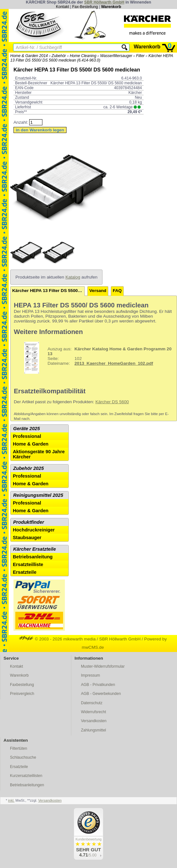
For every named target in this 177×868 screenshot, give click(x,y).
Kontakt (62, 7)
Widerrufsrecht (93, 712)
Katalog (73, 277)
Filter (140, 56)
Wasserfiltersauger (116, 56)
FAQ (117, 291)
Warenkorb (111, 7)
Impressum (90, 675)
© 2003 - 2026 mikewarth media (57, 639)
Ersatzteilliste (28, 564)
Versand (98, 291)
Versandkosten (94, 721)
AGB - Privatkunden (98, 685)
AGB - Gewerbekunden (101, 694)
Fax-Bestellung (85, 7)
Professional (27, 436)
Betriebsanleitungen (27, 785)
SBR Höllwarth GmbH (104, 2)
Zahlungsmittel (93, 730)
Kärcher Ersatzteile (35, 549)
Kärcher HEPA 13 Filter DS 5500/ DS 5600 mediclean (49, 291)
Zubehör (59, 56)
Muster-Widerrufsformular (103, 666)
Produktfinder (29, 522)
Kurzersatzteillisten (26, 776)
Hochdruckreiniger (34, 530)
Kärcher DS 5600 (112, 402)
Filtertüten (18, 748)
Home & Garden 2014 (29, 56)
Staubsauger (27, 538)
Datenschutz (92, 703)
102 (93, 358)
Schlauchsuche (23, 757)
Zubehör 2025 (28, 468)
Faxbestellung (22, 685)
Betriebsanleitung (33, 557)
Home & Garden (31, 444)
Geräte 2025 (27, 429)
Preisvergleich (22, 694)
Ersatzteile (25, 572)
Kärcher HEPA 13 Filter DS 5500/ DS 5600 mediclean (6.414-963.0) (92, 58)
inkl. (11, 800)
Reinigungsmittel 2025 (38, 495)
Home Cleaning (83, 56)
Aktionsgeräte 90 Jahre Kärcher (39, 454)
